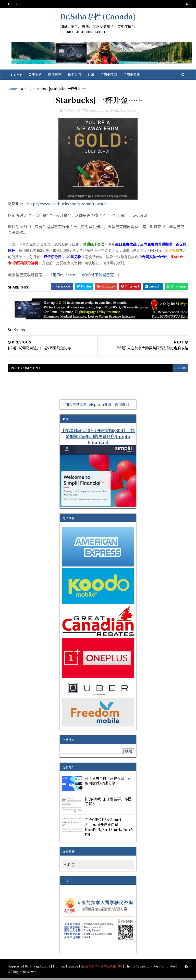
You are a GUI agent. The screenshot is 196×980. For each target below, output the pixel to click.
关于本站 (36, 76)
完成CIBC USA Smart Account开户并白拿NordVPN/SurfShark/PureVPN (109, 829)
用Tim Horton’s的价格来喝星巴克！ (86, 277)
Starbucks (39, 90)
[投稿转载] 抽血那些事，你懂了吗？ (108, 803)
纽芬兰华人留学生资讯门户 (104, 968)
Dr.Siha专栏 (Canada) (98, 16)
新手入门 (75, 76)
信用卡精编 (110, 76)
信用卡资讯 (133, 76)
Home (13, 4)
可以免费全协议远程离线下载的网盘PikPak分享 (108, 783)
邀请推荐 (56, 76)
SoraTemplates (165, 968)
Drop (24, 90)
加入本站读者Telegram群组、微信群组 (97, 407)
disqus (179, 370)
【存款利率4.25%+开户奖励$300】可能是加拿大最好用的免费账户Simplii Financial (98, 438)
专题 (92, 76)
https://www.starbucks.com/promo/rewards (68, 206)
